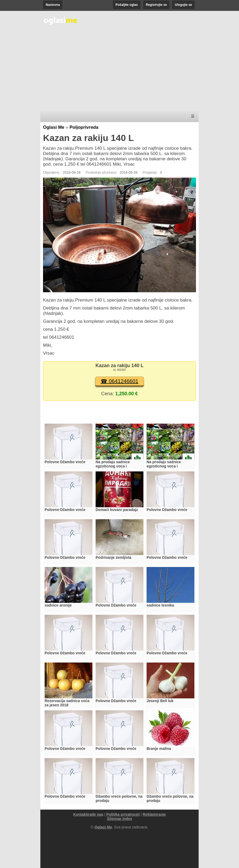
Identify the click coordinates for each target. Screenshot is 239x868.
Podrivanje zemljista (114, 557)
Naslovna (53, 5)
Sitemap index (120, 819)
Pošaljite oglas (127, 5)
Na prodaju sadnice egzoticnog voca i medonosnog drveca (114, 466)
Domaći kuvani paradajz (117, 510)
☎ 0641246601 (119, 381)
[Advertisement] (119, 69)
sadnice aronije (58, 605)
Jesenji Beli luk (160, 701)
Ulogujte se (183, 5)
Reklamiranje (154, 814)
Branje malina (159, 749)
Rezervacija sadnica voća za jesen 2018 (67, 703)
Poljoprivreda (84, 127)
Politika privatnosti (123, 814)
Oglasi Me (54, 127)
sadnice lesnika (160, 605)
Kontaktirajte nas (88, 814)
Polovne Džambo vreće (65, 462)
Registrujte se (156, 5)
